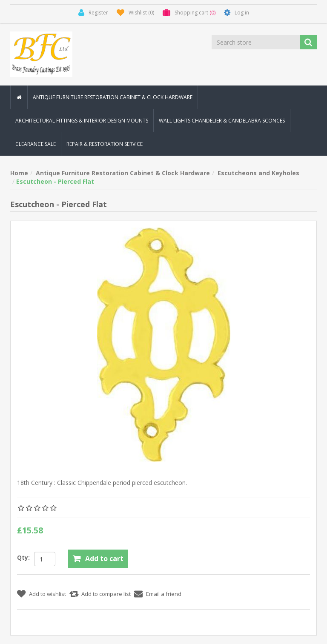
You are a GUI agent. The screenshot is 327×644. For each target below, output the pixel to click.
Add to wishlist (47, 594)
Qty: (23, 557)
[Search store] (256, 42)
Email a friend (164, 594)
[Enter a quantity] (45, 559)
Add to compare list (106, 594)
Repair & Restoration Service (105, 144)
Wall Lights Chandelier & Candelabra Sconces (222, 121)
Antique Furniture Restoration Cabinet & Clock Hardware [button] (113, 97)
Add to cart (104, 559)
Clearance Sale (36, 144)
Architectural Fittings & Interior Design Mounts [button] (82, 121)
